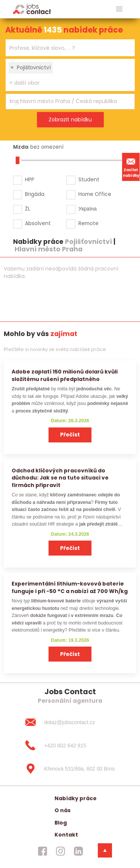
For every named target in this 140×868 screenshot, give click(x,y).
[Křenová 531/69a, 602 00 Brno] (70, 769)
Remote (88, 223)
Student (89, 179)
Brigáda (35, 194)
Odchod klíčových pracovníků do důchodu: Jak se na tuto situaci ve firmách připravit (60, 478)
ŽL (28, 209)
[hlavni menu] (119, 9)
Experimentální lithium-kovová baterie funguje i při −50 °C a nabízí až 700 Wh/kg (70, 587)
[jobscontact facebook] (43, 851)
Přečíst (70, 435)
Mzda (21, 147)
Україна (88, 209)
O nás (63, 810)
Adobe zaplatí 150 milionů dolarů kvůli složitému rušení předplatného (65, 375)
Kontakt (66, 835)
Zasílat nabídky (131, 167)
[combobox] (70, 48)
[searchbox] (66, 48)
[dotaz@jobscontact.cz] (70, 722)
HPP (30, 179)
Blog (61, 823)
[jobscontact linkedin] (78, 851)
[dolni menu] (105, 850)
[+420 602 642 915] (70, 745)
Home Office (95, 194)
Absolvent (38, 223)
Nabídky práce (76, 798)
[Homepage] (32, 9)
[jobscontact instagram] (60, 851)
